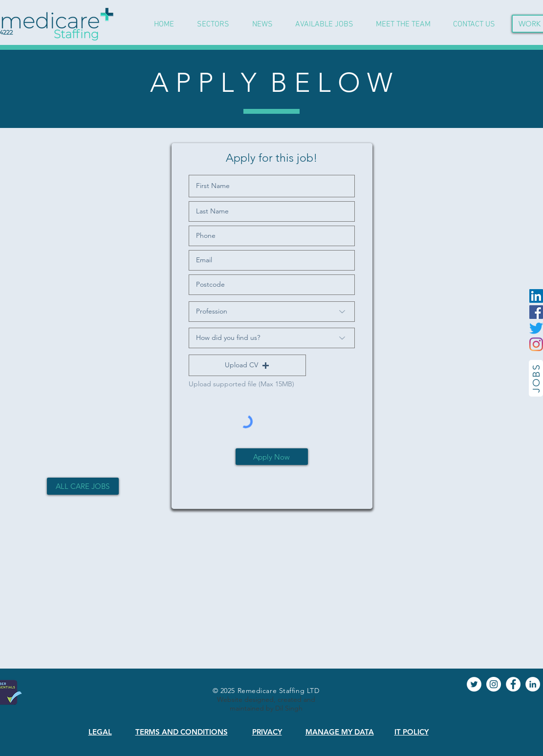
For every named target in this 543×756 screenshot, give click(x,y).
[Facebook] (536, 312)
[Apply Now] (272, 457)
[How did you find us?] (272, 338)
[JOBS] (536, 378)
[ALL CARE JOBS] (83, 486)
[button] (247, 365)
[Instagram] (536, 344)
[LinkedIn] (536, 296)
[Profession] (272, 312)
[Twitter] (536, 328)
